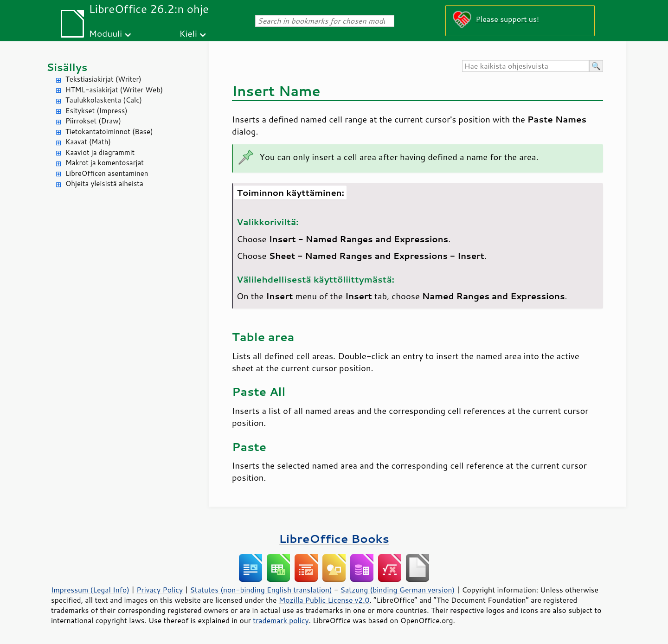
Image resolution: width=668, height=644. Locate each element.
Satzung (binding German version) (398, 590)
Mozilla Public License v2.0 (324, 600)
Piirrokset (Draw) (93, 121)
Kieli (188, 33)
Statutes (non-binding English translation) (261, 590)
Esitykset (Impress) (96, 111)
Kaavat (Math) (88, 142)
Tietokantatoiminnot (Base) (109, 132)
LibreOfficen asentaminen (107, 173)
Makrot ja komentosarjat (105, 163)
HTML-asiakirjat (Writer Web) (114, 90)
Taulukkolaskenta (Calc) (104, 100)
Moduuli (105, 33)
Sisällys (67, 67)
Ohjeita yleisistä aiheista (104, 184)
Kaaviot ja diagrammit (100, 152)
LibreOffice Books (334, 538)
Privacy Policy (160, 590)
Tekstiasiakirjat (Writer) (103, 79)
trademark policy (281, 620)
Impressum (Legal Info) (90, 590)
